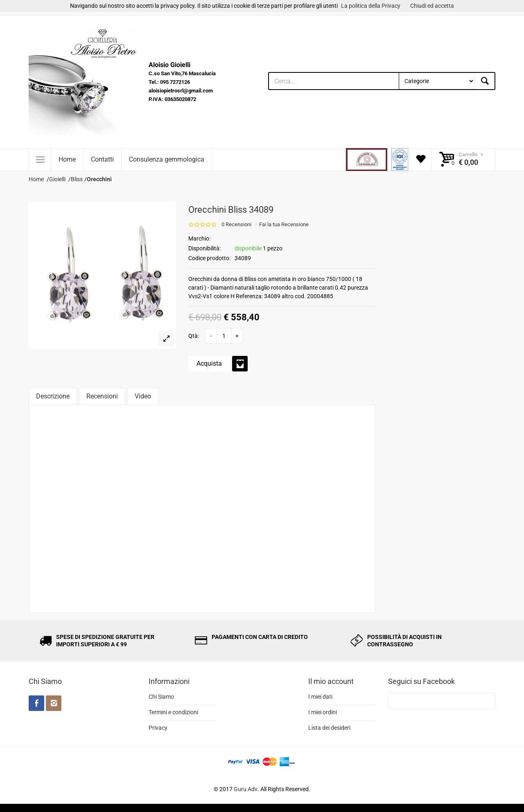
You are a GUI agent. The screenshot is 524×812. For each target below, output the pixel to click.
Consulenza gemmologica (167, 159)
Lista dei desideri (329, 728)
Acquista (209, 363)
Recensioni (102, 396)
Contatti (102, 159)
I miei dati (320, 697)
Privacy (158, 728)
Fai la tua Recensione (284, 224)
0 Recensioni (236, 224)
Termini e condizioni (173, 712)
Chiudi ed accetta (432, 6)
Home (67, 159)
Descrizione (53, 396)
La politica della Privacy (371, 6)
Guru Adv (246, 789)
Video (143, 396)
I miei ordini (323, 712)
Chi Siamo (161, 697)
